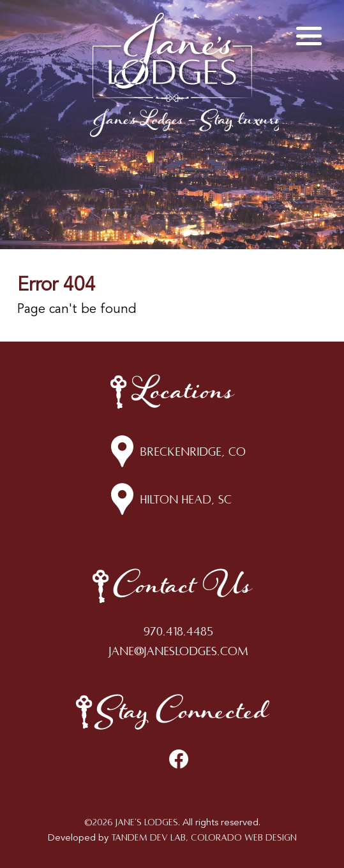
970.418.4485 (178, 632)
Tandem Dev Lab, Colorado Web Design (204, 838)
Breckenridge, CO (193, 452)
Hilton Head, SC (186, 500)
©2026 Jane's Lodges (131, 822)
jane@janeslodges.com (179, 651)
